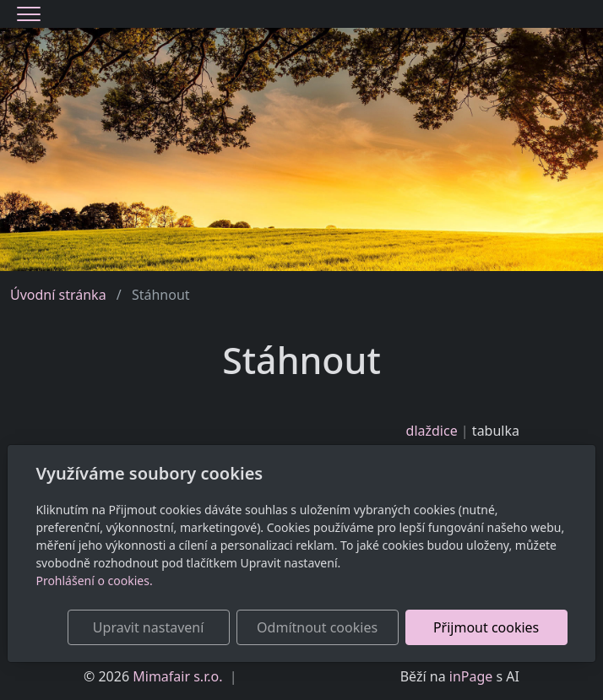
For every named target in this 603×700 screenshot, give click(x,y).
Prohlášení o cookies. (94, 581)
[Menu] (29, 14)
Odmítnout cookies (317, 627)
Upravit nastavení (148, 627)
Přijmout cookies (486, 627)
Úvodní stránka (58, 295)
